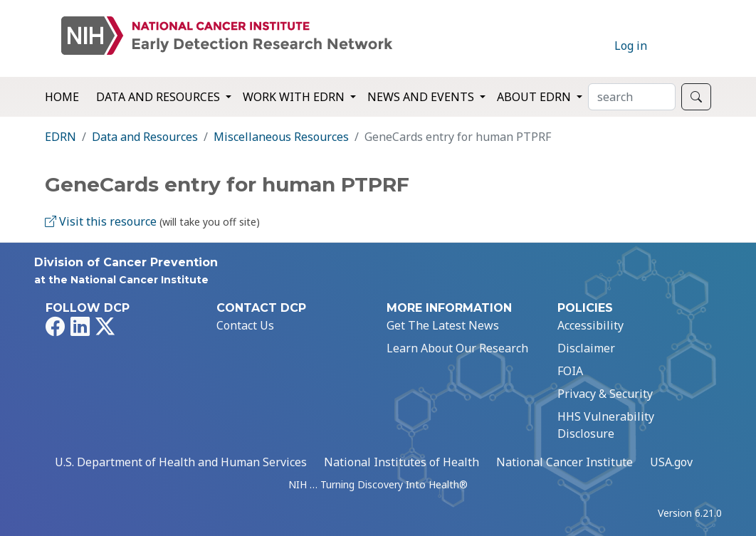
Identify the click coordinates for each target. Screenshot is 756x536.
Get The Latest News (443, 325)
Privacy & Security (605, 394)
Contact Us (245, 325)
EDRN (61, 137)
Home (62, 97)
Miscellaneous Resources (281, 137)
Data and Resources (145, 137)
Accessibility (590, 325)
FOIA (570, 371)
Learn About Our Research (457, 348)
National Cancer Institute (565, 462)
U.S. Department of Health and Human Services (181, 462)
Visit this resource (101, 221)
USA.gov (671, 462)
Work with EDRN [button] (295, 97)
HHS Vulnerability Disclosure (606, 425)
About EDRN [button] (535, 97)
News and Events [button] (422, 97)
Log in (631, 46)
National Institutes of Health (401, 462)
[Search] (632, 97)
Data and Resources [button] (159, 97)
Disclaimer (586, 348)
